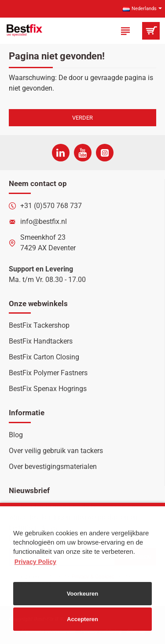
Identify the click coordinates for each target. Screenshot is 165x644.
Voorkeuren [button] (82, 594)
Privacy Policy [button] (35, 562)
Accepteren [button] (82, 619)
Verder (82, 118)
